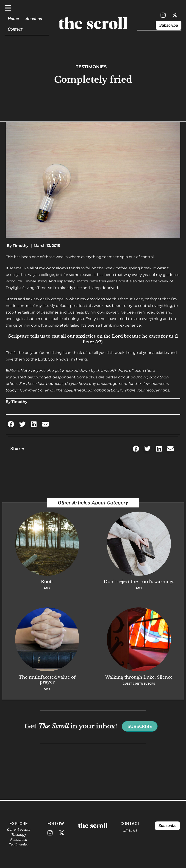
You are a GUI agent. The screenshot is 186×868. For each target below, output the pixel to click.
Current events (19, 830)
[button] (11, 424)
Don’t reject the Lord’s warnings (139, 581)
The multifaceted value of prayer (47, 679)
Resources (19, 840)
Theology (19, 835)
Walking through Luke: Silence (139, 677)
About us (34, 19)
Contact (15, 29)
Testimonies (91, 67)
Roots (47, 581)
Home (13, 19)
